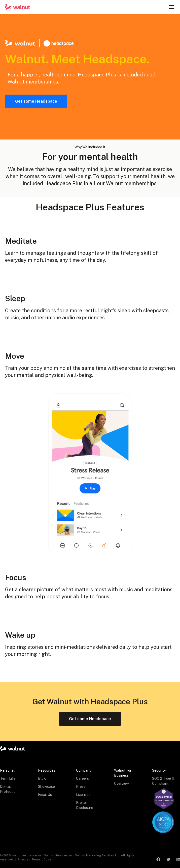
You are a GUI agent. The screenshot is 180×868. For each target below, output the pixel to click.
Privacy (23, 859)
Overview (121, 783)
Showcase (46, 787)
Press (81, 787)
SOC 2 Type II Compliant (163, 781)
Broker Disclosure (85, 805)
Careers (82, 778)
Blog (42, 778)
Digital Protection (9, 789)
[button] (171, 7)
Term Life (8, 778)
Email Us (45, 795)
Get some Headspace (36, 101)
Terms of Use (41, 859)
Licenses (83, 795)
